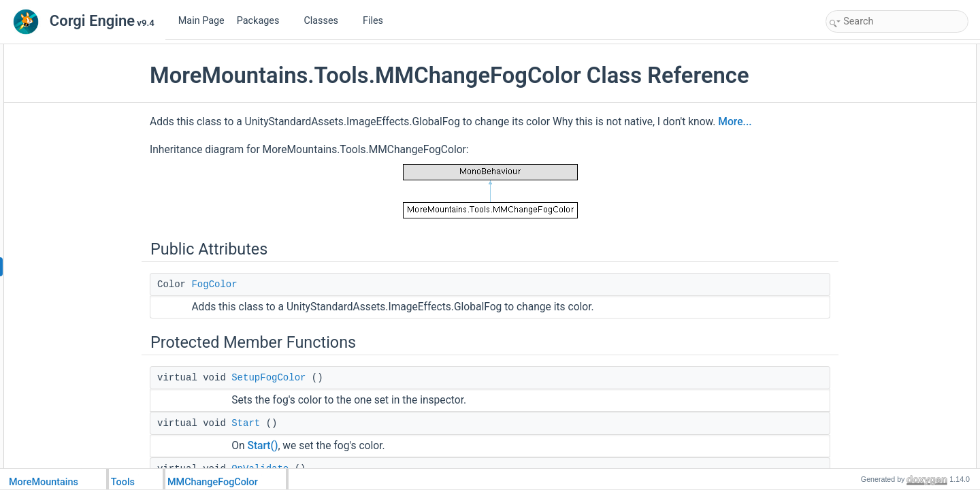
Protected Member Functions (882, 82)
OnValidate (860, 127)
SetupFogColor (300, 378)
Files (378, 21)
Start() (294, 446)
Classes (326, 21)
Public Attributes (859, 52)
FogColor (245, 284)
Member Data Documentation (883, 216)
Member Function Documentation (890, 157)
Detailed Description (866, 142)
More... (766, 122)
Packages (263, 21)
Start (277, 423)
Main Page (201, 21)
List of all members (864, 246)
